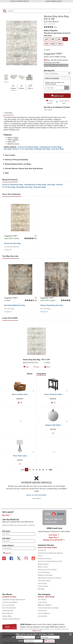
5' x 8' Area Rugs (27, 149)
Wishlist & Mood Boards (11, 619)
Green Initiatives (44, 613)
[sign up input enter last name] (19, 541)
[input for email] (33, 641)
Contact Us (42, 550)
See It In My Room (9, 608)
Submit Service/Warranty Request (50, 553)
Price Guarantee (44, 572)
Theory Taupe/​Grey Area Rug (52, 305)
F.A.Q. (40, 556)
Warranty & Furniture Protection (50, 578)
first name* (6, 531)
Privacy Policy (43, 586)
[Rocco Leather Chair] (20, 387)
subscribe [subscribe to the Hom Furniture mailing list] (7, 553)
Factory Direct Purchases (47, 570)
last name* (6, 538)
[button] (56, 61)
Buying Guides (43, 564)
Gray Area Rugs (58, 149)
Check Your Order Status (47, 547)
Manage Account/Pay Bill (53, 540)
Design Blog (7, 616)
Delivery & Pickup (45, 559)
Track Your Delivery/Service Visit (50, 561)
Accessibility (42, 616)
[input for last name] (50, 637)
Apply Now (53, 537)
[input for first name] (26, 637)
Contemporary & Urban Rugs (51, 147)
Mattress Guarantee (45, 575)
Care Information (44, 581)
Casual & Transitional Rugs (28, 147)
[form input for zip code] (55, 88)
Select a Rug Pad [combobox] (57, 74)
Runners (16, 149)
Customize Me (8, 611)
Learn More (36, 498)
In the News (42, 602)
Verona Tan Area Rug (12, 243)
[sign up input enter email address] (19, 548)
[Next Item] (33, 391)
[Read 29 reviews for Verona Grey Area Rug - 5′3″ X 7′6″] (57, 27)
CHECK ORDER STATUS (19, 1)
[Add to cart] (57, 96)
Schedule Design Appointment (14, 600)
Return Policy (43, 567)
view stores (48, 110)
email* (31, 641)
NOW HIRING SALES (54, 1)
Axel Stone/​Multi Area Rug (15, 305)
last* (48, 637)
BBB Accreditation (45, 605)
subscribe (49, 641)
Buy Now (6, 515)
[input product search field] (39, 11)
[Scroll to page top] (36, 631)
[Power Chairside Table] (53, 385)
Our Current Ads (8, 605)
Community (42, 611)
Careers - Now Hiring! (46, 597)
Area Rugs (8, 149)
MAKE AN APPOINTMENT (37, 495)
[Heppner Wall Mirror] (53, 415)
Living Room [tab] (41, 374)
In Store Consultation (10, 602)
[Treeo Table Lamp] (20, 446)
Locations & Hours (9, 597)
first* (24, 637)
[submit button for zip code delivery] (67, 88)
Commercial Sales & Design (48, 608)
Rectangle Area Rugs (42, 149)
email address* (8, 545)
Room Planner (8, 613)
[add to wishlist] (50, 102)
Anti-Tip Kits (42, 583)
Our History (42, 600)
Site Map (41, 589)
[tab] (46, 39)
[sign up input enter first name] (19, 534)
